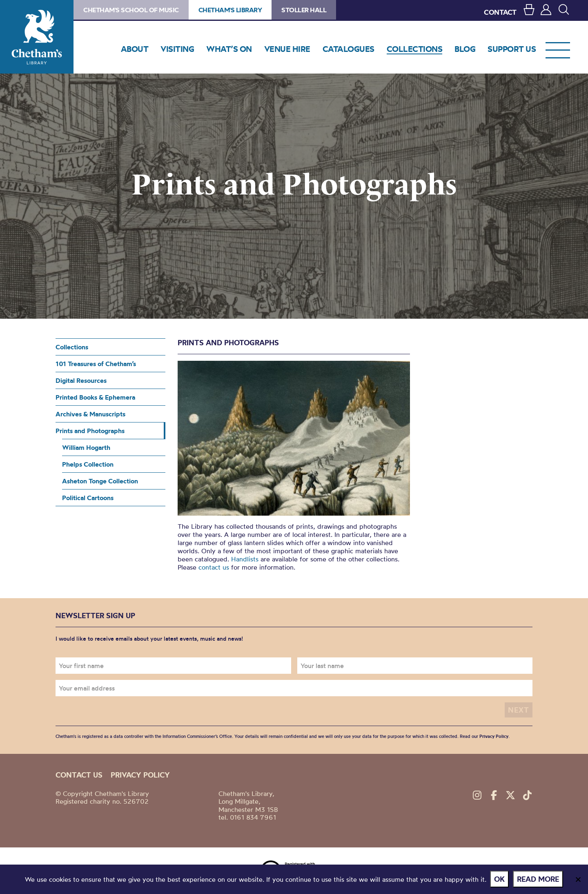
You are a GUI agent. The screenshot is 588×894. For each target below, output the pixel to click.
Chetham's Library (37, 37)
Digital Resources (81, 380)
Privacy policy (140, 775)
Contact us (79, 775)
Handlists (245, 559)
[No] (578, 879)
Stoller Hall (304, 10)
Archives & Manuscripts (90, 414)
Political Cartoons (88, 498)
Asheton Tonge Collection (100, 481)
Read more (538, 879)
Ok (500, 879)
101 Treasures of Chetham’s (96, 364)
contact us (214, 567)
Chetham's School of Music (131, 10)
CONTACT (500, 12)
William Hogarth (86, 447)
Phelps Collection (88, 464)
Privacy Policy (494, 736)
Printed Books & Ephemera (95, 397)
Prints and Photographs (90, 431)
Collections (72, 347)
